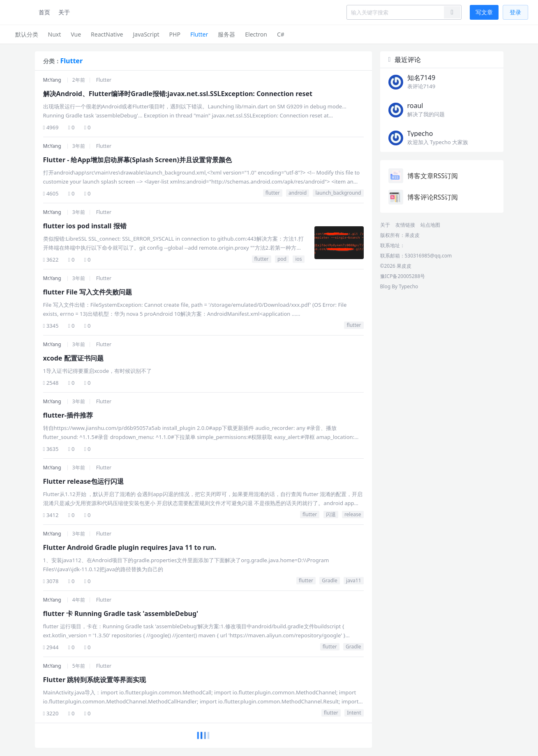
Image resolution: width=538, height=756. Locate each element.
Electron (256, 34)
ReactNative (107, 34)
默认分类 (27, 34)
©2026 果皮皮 (396, 266)
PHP (175, 34)
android (298, 193)
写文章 (484, 12)
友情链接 (405, 225)
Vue (76, 34)
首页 (44, 12)
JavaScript (146, 34)
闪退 (331, 514)
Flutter (199, 34)
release (353, 514)
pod (282, 259)
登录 (515, 12)
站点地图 (430, 225)
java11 (353, 580)
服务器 (226, 34)
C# (281, 34)
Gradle (329, 580)
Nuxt (55, 34)
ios (298, 259)
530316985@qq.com (428, 256)
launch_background (338, 193)
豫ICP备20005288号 (403, 276)
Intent (354, 713)
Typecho (408, 286)
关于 (64, 12)
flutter (273, 193)
